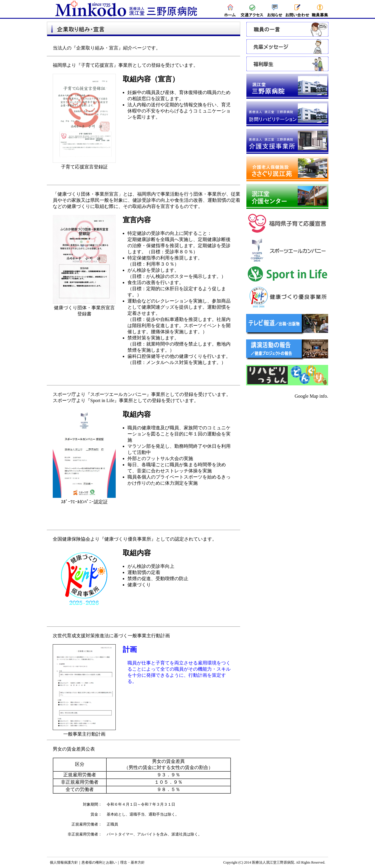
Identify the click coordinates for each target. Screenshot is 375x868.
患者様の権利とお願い (99, 862)
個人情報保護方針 (64, 862)
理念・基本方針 (132, 862)
